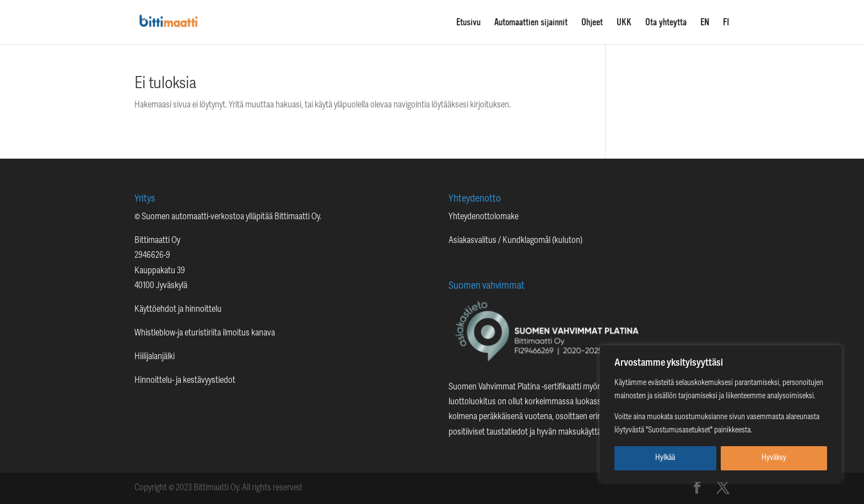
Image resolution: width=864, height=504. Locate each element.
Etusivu (468, 23)
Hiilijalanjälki (155, 357)
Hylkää (665, 458)
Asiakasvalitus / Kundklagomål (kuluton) (515, 241)
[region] (721, 414)
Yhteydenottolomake (484, 217)
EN (705, 23)
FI (726, 23)
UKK (624, 23)
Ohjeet (592, 23)
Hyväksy (774, 458)
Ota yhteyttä (666, 23)
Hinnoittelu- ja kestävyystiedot (185, 381)
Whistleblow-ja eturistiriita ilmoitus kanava (205, 333)
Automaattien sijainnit (531, 23)
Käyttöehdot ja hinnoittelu (178, 310)
